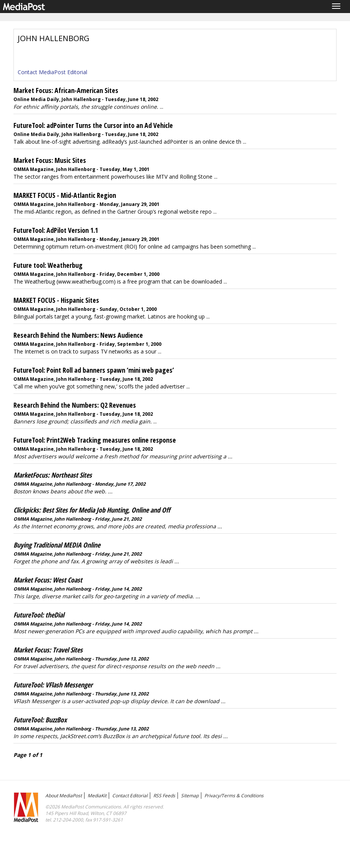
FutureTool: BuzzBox (40, 720)
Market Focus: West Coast (48, 580)
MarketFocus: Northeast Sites (53, 475)
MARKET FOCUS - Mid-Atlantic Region (65, 195)
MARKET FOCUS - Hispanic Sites (56, 300)
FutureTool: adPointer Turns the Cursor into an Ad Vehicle (93, 125)
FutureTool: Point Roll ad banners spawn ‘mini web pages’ (94, 370)
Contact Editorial (130, 796)
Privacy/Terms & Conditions (234, 796)
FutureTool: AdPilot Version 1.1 (56, 230)
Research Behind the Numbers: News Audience (78, 335)
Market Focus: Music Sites (50, 160)
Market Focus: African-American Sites (66, 90)
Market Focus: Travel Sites (48, 650)
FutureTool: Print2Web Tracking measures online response (95, 440)
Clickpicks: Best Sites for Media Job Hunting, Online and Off (92, 510)
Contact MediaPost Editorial (52, 72)
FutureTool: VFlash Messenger (53, 685)
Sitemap (190, 796)
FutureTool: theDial (39, 615)
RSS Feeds (164, 796)
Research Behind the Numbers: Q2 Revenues (75, 405)
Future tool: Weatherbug (48, 265)
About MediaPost (64, 796)
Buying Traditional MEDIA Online (57, 545)
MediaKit (97, 796)
